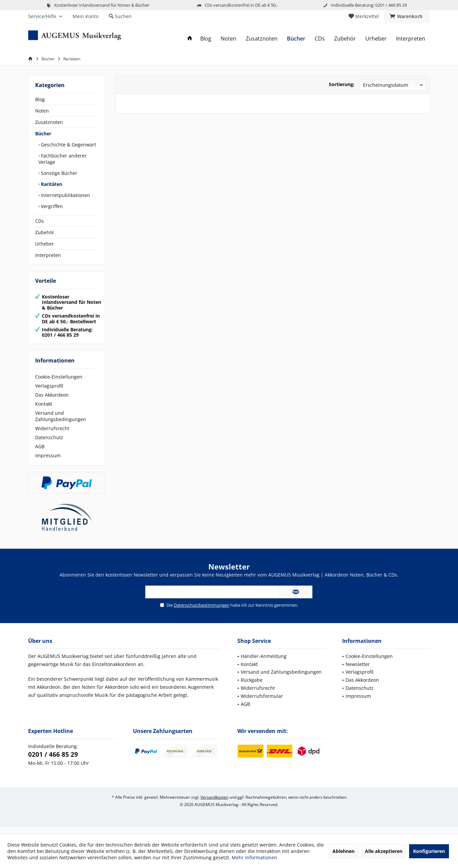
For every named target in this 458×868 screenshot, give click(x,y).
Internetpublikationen (65, 195)
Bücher (43, 133)
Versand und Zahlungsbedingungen (61, 423)
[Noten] (228, 39)
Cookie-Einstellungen (59, 383)
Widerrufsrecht (52, 435)
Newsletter (358, 671)
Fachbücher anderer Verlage (63, 159)
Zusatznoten (49, 122)
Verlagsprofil (49, 392)
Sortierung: (342, 84)
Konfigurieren (429, 851)
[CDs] (320, 39)
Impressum (48, 462)
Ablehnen (343, 851)
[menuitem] (407, 16)
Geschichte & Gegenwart (68, 145)
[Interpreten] (411, 39)
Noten (42, 111)
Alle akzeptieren (384, 851)
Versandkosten (214, 804)
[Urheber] (376, 39)
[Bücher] (296, 39)
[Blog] (206, 39)
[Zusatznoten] (262, 39)
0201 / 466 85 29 (53, 761)
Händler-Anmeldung (264, 663)
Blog (40, 99)
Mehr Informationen (254, 857)
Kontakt (44, 411)
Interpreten (48, 255)
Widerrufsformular (262, 703)
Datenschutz (49, 444)
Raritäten (51, 184)
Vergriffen (51, 206)
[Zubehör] (345, 39)
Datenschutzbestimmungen (202, 612)
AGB (40, 453)
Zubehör (45, 232)
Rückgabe (252, 687)
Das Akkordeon (52, 402)
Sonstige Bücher (58, 173)
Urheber (45, 244)
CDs (40, 221)
